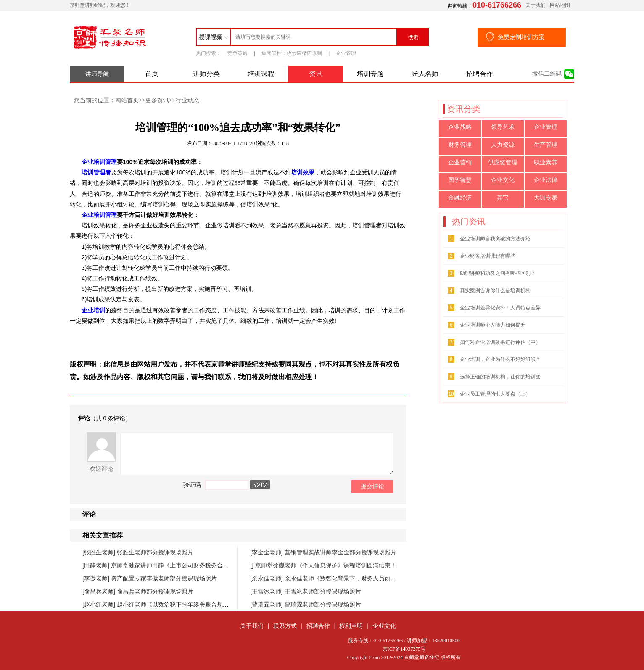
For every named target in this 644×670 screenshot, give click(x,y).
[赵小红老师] (100, 604)
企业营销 (460, 162)
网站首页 (127, 100)
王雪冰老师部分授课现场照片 (323, 591)
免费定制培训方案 (521, 37)
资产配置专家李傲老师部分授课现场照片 (164, 578)
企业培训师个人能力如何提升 (493, 325)
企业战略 (460, 127)
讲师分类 (206, 74)
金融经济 (460, 198)
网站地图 (560, 5)
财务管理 (460, 145)
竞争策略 (238, 53)
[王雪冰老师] (267, 591)
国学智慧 (460, 180)
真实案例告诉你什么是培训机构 (495, 290)
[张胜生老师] (100, 552)
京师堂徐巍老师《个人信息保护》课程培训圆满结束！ (326, 565)
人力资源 (503, 145)
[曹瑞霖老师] (267, 604)
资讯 (316, 74)
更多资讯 (157, 100)
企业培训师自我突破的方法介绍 (495, 239)
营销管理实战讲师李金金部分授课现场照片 (340, 552)
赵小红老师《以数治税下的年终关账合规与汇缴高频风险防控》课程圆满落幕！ (220, 604)
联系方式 (285, 626)
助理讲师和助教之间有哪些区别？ (498, 273)
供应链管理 (503, 162)
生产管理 (546, 145)
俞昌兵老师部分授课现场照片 (155, 591)
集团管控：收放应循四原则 (292, 53)
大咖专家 (546, 198)
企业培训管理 (99, 162)
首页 (152, 74)
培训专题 (370, 74)
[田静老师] (97, 565)
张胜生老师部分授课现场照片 (155, 552)
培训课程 (261, 74)
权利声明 (351, 626)
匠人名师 (425, 74)
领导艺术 (503, 127)
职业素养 (546, 162)
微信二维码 (547, 74)
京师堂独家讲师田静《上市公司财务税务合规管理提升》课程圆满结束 (202, 565)
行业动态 (187, 100)
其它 (503, 198)
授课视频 (211, 37)
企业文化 (503, 180)
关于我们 (536, 5)
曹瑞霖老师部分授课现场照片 (323, 604)
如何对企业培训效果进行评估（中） (500, 342)
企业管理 (346, 53)
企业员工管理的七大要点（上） (495, 394)
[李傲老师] (97, 578)
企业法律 (546, 180)
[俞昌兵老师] (100, 591)
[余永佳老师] (267, 578)
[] (253, 565)
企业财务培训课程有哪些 (488, 256)
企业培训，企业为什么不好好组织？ (500, 359)
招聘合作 (480, 74)
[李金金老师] (267, 552)
